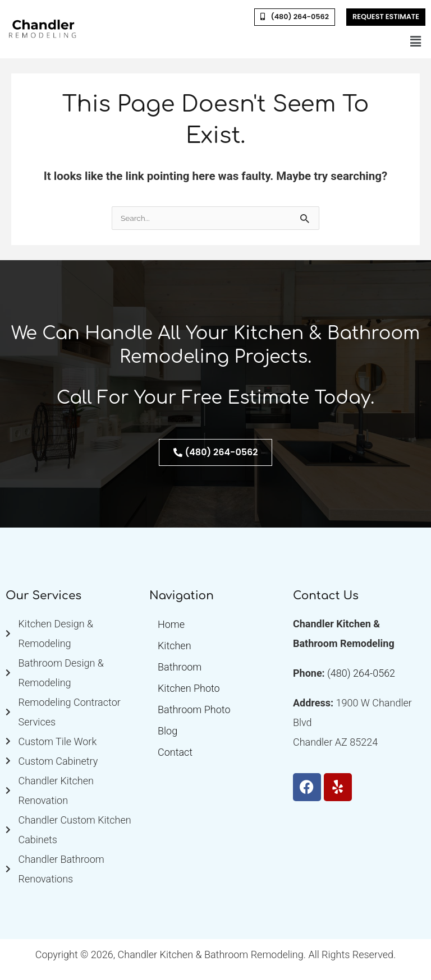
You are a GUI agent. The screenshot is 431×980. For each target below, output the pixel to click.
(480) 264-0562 (361, 673)
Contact (175, 752)
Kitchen (175, 646)
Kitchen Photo (189, 688)
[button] (416, 42)
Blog (168, 731)
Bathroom (180, 667)
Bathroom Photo (194, 709)
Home (171, 624)
